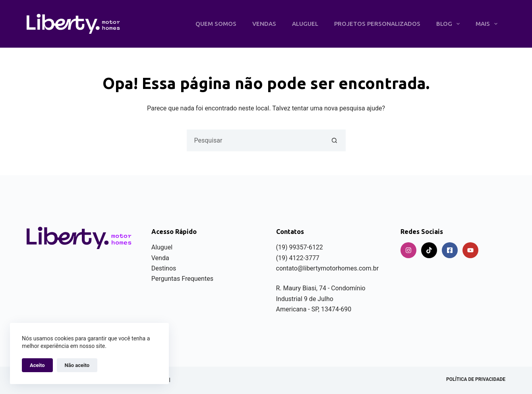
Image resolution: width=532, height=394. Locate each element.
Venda (160, 258)
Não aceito (77, 365)
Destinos (164, 268)
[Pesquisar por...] (255, 140)
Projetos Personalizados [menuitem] (377, 24)
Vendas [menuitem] (264, 24)
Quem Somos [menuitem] (216, 24)
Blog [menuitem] (450, 24)
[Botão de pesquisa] (335, 140)
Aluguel (162, 247)
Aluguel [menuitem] (305, 24)
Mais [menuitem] (488, 24)
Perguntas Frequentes (182, 279)
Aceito (37, 365)
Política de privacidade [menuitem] (476, 379)
